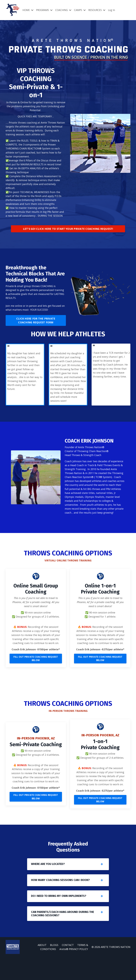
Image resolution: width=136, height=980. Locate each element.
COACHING (65, 10)
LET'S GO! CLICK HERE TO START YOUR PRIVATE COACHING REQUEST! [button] (68, 235)
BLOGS (54, 968)
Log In (115, 10)
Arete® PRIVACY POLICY (74, 972)
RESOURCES (100, 10)
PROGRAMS (45, 10)
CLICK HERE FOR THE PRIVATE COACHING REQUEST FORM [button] (36, 328)
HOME (28, 10)
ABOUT (42, 968)
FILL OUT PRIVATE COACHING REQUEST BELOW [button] (36, 677)
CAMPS (82, 10)
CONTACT (68, 968)
